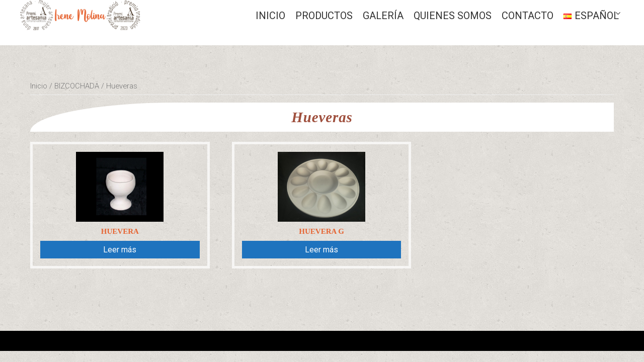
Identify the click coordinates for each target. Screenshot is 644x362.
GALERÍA (383, 16)
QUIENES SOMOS (453, 16)
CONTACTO (528, 16)
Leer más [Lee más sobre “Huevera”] (120, 250)
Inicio (270, 16)
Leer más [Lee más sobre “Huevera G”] (321, 250)
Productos (324, 16)
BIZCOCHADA (77, 86)
